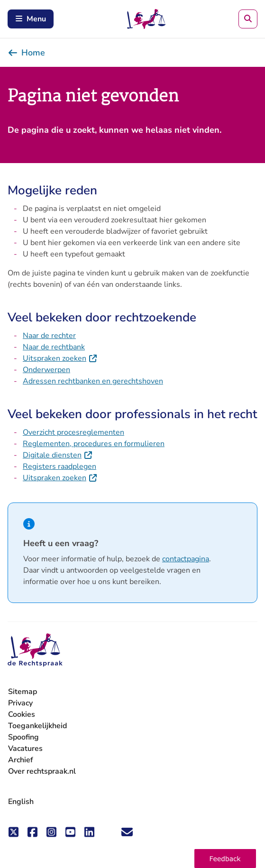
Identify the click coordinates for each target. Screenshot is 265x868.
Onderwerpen (46, 370)
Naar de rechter (49, 336)
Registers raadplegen (59, 466)
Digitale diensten (58, 455)
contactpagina (186, 559)
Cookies (22, 714)
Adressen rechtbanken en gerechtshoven (93, 381)
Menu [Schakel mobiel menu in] (31, 19)
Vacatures (25, 749)
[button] (225, 859)
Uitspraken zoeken (60, 358)
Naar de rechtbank (54, 347)
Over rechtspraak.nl (42, 771)
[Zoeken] (248, 19)
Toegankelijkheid (37, 726)
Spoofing (23, 737)
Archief (21, 760)
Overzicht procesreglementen (73, 432)
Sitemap (23, 692)
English (21, 802)
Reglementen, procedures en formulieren (94, 444)
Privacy (20, 703)
